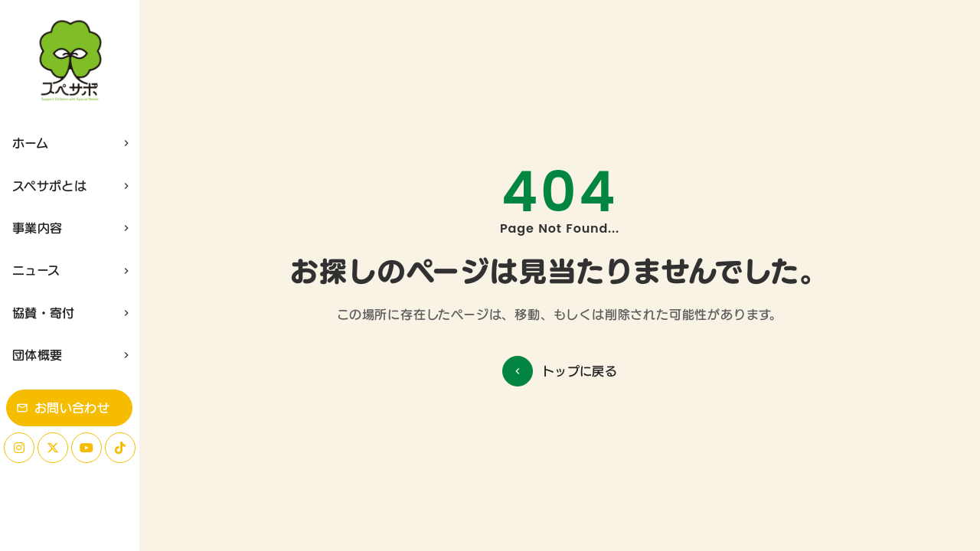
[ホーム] (69, 61)
